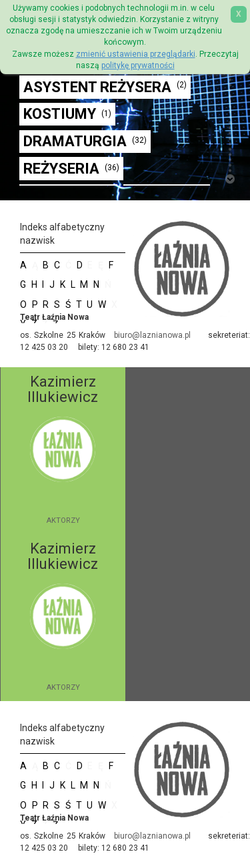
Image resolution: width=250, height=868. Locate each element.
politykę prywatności (138, 65)
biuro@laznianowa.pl (152, 335)
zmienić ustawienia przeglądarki (136, 54)
